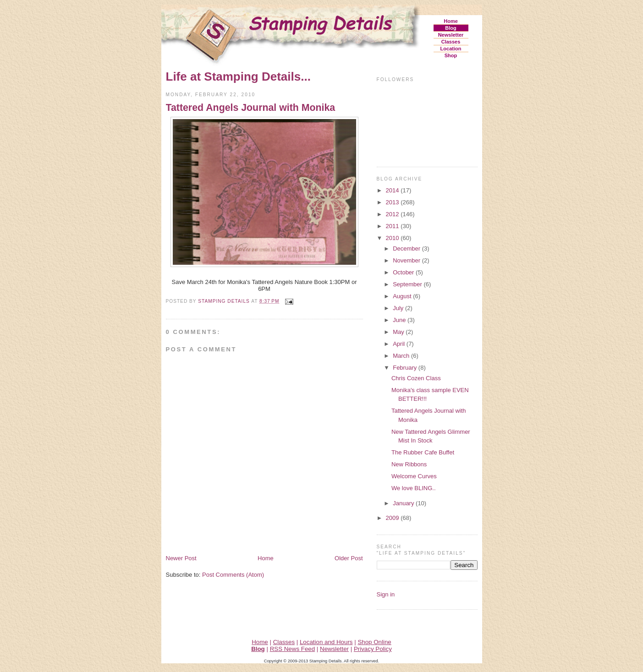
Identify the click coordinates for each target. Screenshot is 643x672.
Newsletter (451, 35)
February (406, 368)
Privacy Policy (373, 649)
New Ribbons (409, 464)
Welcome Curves (414, 476)
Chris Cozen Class (416, 378)
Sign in (386, 594)
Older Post (349, 558)
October (404, 272)
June (400, 320)
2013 (393, 202)
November (407, 260)
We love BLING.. (414, 488)
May (399, 332)
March (402, 356)
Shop (451, 55)
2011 (393, 226)
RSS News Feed (293, 649)
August (403, 296)
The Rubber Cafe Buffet (423, 452)
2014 (393, 190)
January (404, 503)
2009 (393, 518)
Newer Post (181, 558)
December (407, 249)
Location (451, 49)
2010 (393, 238)
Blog (451, 28)
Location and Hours (326, 642)
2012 (393, 214)
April (400, 344)
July (399, 308)
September (408, 284)
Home (451, 21)
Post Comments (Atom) (233, 575)
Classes (451, 42)
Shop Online (374, 642)
